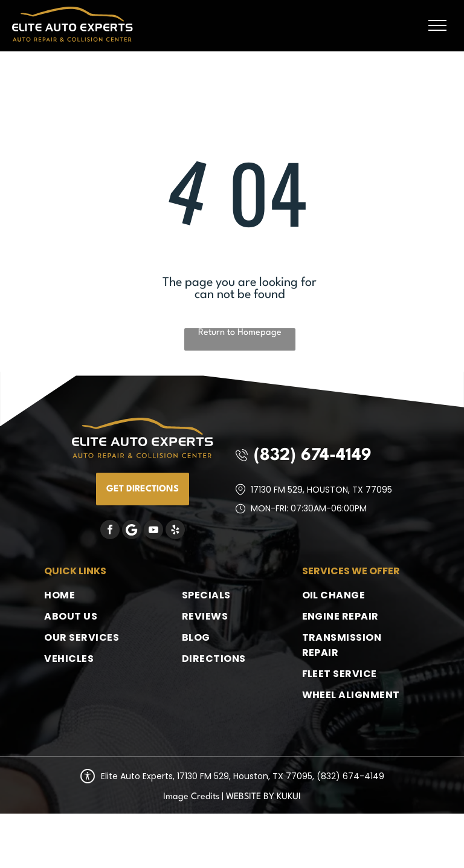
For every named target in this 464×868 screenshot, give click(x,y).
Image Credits (191, 797)
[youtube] (153, 531)
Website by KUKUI (263, 797)
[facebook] (110, 531)
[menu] (437, 25)
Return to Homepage (240, 333)
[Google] (132, 531)
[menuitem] (93, 595)
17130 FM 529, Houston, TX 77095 (321, 490)
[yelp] (175, 531)
